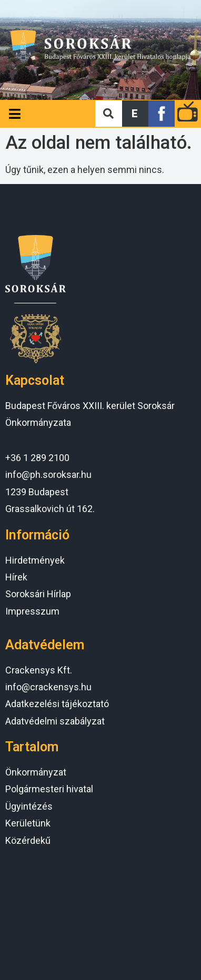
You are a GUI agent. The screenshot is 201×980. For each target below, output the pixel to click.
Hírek (16, 577)
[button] (135, 114)
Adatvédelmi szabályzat (55, 721)
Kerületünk (28, 823)
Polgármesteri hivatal (49, 789)
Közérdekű (28, 840)
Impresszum (32, 611)
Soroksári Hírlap (38, 594)
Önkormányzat (36, 772)
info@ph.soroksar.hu (48, 474)
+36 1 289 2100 (37, 458)
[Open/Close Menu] (14, 114)
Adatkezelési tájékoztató (57, 704)
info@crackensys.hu (48, 687)
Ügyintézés (29, 806)
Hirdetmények (35, 560)
